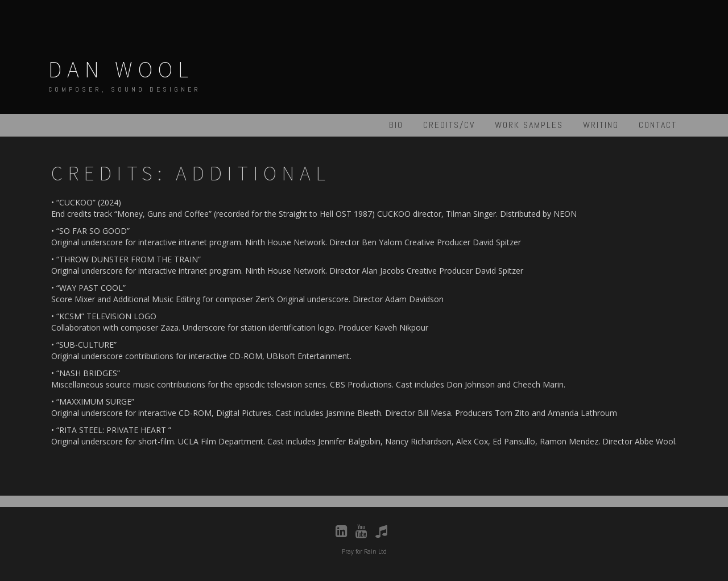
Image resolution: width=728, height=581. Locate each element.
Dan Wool (121, 69)
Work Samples (529, 125)
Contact (658, 125)
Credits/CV (449, 125)
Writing (601, 125)
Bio (396, 125)
